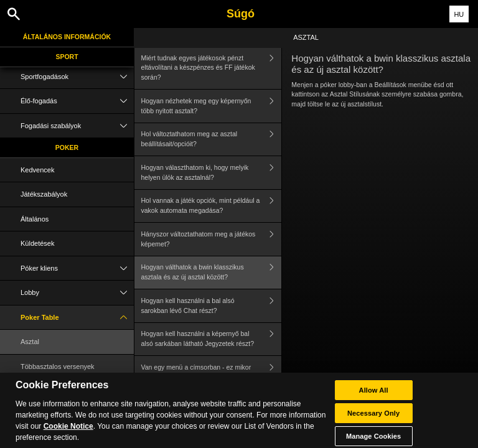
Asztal (30, 342)
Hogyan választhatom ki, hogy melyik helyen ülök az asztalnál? (212, 173)
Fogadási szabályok (77, 126)
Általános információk (67, 37)
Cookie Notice (68, 432)
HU (459, 14)
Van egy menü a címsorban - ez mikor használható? (212, 372)
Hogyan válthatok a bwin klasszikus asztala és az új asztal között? (212, 273)
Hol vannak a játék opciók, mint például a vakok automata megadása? (212, 206)
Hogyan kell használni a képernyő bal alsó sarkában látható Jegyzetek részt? (212, 339)
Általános (35, 219)
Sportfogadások (77, 77)
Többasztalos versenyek (58, 366)
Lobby (77, 293)
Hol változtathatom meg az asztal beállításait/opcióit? (212, 140)
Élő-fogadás (77, 101)
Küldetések (37, 243)
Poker (67, 147)
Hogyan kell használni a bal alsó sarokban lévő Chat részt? (212, 306)
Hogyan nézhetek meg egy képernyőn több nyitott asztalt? (212, 106)
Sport (67, 57)
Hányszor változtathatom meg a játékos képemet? (212, 239)
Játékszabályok (44, 194)
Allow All (374, 396)
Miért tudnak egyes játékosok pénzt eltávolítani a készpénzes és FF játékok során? (212, 68)
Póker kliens (77, 268)
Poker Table (77, 318)
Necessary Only (373, 419)
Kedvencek (37, 170)
